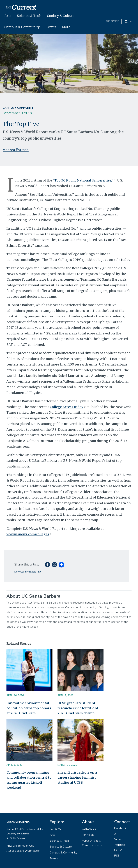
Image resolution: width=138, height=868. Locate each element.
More (66, 27)
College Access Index (68, 407)
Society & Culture (61, 16)
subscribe (112, 21)
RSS (117, 856)
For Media (88, 835)
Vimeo (118, 839)
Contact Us (89, 829)
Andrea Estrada (16, 150)
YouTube (120, 845)
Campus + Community (18, 108)
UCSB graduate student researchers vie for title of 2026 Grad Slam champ (78, 708)
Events (51, 27)
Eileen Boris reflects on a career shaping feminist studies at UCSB (77, 777)
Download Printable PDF (28, 572)
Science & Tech (29, 16)
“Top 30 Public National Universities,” (85, 180)
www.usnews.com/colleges (29, 534)
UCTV (118, 850)
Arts (8, 16)
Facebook (120, 828)
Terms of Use (26, 846)
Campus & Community (22, 27)
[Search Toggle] (128, 22)
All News (55, 829)
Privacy (11, 846)
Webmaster (32, 851)
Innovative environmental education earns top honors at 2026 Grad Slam (29, 708)
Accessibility (14, 851)
